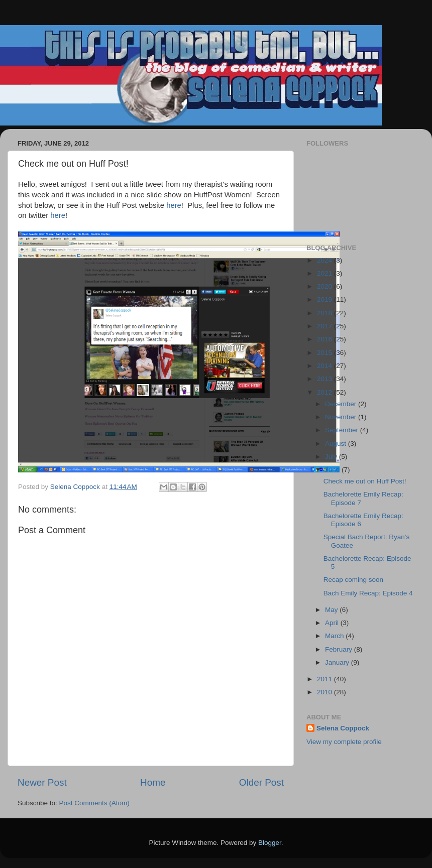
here (174, 205)
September (343, 430)
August (337, 444)
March (335, 636)
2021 (326, 273)
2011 (326, 679)
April (333, 623)
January (338, 662)
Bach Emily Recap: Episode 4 (368, 593)
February (340, 649)
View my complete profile (344, 742)
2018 (326, 313)
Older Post (261, 782)
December (342, 404)
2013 (326, 379)
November (342, 417)
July (332, 457)
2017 (326, 326)
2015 (326, 353)
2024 (326, 260)
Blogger (270, 843)
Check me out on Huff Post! (365, 481)
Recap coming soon (353, 580)
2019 (326, 299)
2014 (326, 366)
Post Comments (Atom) (94, 803)
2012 (326, 392)
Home (153, 782)
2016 (326, 339)
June (333, 470)
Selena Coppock (343, 728)
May (332, 610)
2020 (326, 286)
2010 (326, 692)
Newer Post (42, 782)
